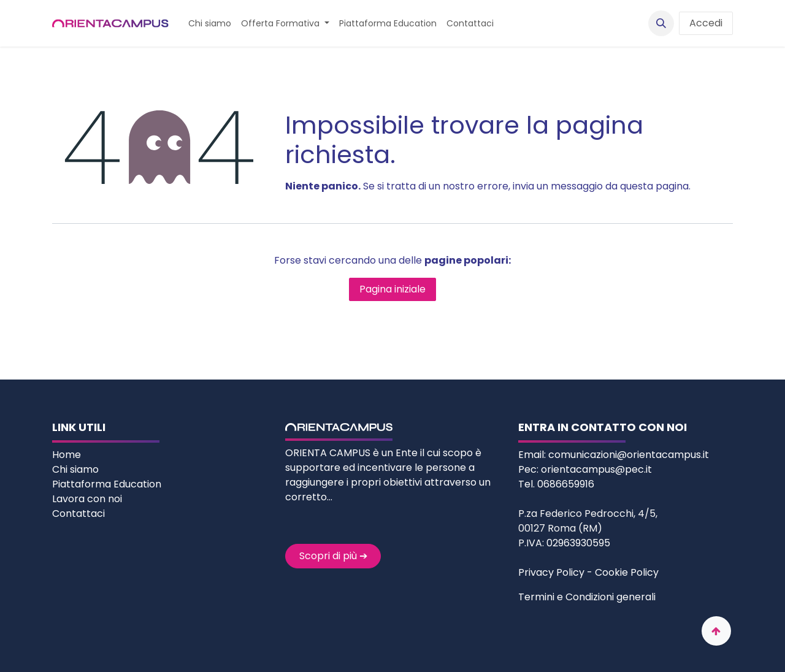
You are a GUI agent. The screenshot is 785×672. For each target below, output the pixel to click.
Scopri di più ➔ (333, 556)
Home (68, 455)
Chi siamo (77, 469)
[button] (661, 23)
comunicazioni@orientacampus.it (629, 455)
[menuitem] (210, 24)
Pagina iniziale (392, 289)
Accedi (706, 23)
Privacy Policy (551, 572)
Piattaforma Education (107, 484)
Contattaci (78, 514)
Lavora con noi (87, 499)
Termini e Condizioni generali (587, 597)
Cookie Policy (627, 572)
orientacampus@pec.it (596, 469)
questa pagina (654, 186)
